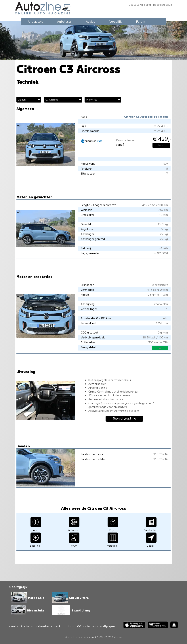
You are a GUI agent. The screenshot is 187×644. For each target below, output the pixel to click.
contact (16, 626)
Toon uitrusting (124, 418)
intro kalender (38, 626)
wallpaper (108, 626)
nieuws (91, 626)
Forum (141, 21)
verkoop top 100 (68, 626)
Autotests (64, 21)
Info (161, 145)
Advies (90, 21)
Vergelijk (116, 21)
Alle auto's (35, 21)
